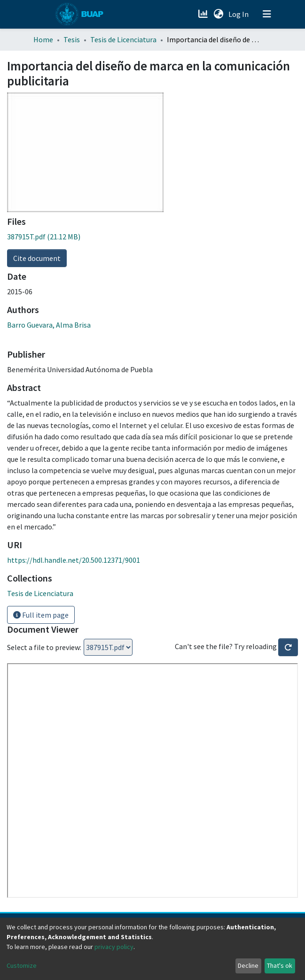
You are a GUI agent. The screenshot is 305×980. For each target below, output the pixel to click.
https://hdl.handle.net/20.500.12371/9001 (74, 560)
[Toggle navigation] (267, 14)
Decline (248, 965)
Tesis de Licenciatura (123, 39)
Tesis (72, 39)
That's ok (280, 965)
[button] (219, 14)
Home (43, 39)
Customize (22, 965)
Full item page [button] (41, 615)
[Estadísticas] (204, 14)
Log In (239, 14)
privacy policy (114, 947)
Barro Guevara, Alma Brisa (49, 325)
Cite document (37, 258)
